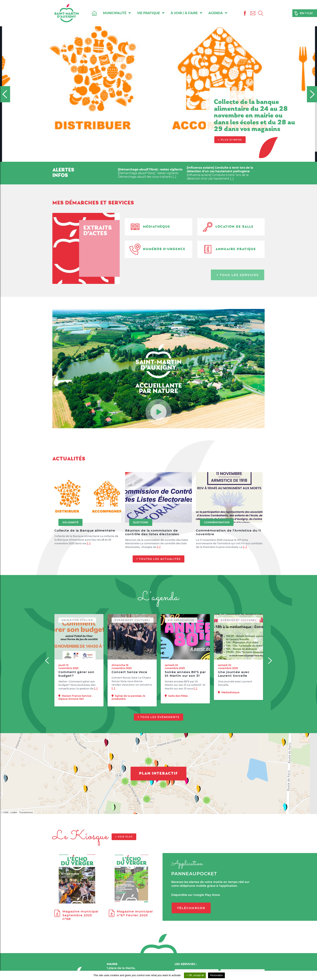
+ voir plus (124, 857)
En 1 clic (306, 13)
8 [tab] (174, 158)
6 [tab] (164, 158)
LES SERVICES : (186, 964)
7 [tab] (169, 158)
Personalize (216, 975)
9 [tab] (179, 158)
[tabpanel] (158, 81)
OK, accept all (195, 975)
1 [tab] (139, 158)
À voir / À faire (187, 13)
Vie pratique (151, 13)
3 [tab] (149, 158)
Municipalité (117, 13)
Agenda (218, 13)
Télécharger (191, 928)
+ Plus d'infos (230, 140)
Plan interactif (158, 793)
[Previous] (5, 94)
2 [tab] (144, 158)
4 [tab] (154, 158)
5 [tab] (159, 158)
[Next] (312, 94)
